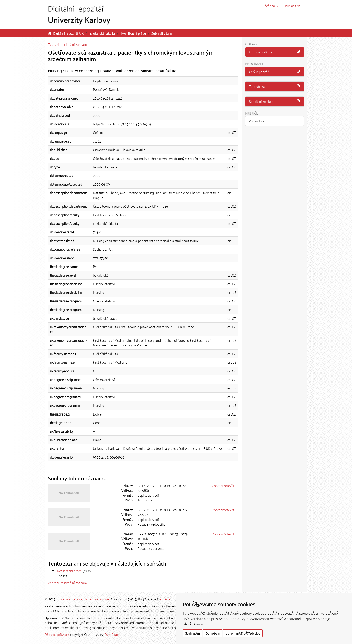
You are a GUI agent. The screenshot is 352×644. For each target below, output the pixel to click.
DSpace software (57, 634)
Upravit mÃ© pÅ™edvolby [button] (243, 633)
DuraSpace (112, 634)
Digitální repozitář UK (68, 33)
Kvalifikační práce (134, 33)
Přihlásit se (257, 121)
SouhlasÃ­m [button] (192, 633)
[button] (271, 6)
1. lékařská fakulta (102, 33)
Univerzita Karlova (69, 599)
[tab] (275, 52)
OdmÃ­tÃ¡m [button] (213, 633)
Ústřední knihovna (97, 599)
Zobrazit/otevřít (223, 485)
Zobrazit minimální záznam (67, 44)
